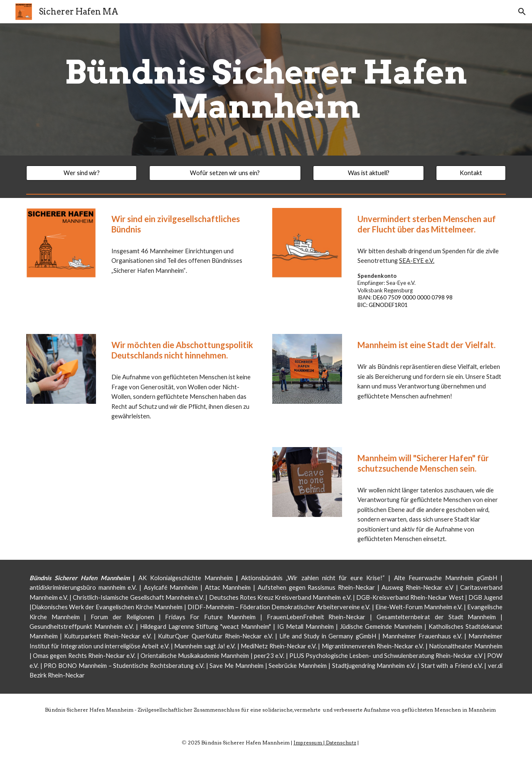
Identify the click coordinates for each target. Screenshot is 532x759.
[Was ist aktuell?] (368, 173)
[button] (522, 12)
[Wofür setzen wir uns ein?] (225, 173)
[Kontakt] (471, 173)
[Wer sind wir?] (81, 173)
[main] (266, 89)
